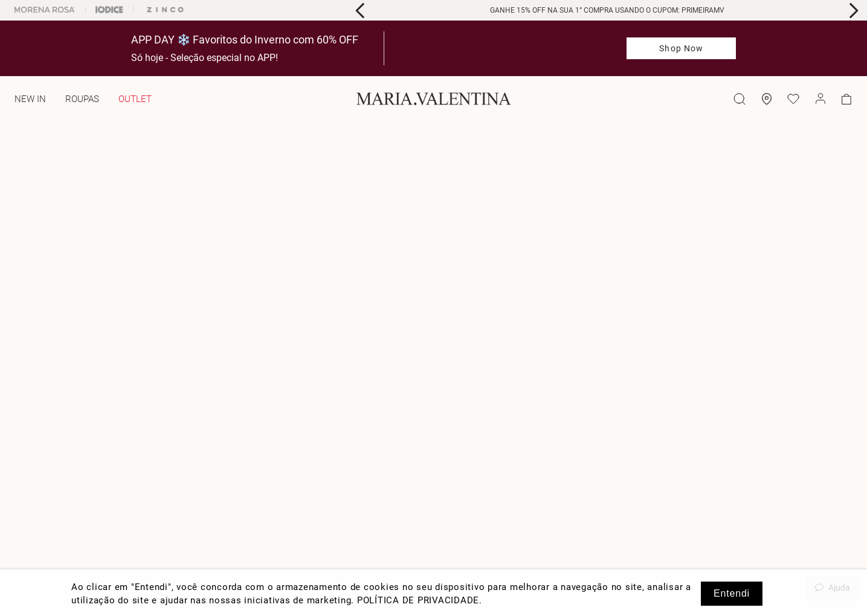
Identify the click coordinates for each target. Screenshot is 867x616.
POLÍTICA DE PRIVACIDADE (418, 600)
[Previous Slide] (360, 11)
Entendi (732, 593)
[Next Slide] (853, 11)
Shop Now (681, 48)
